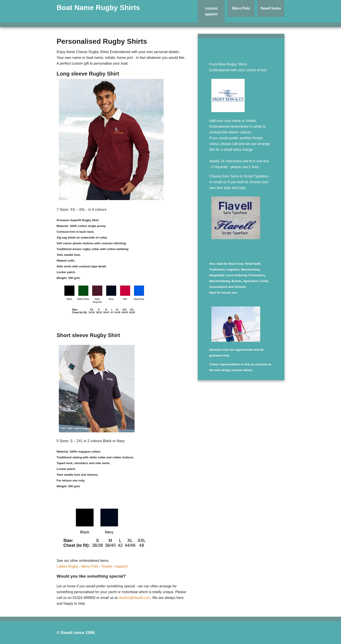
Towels (107, 566)
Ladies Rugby (67, 566)
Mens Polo (241, 8)
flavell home (271, 8)
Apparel (121, 566)
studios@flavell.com (134, 598)
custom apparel (211, 11)
